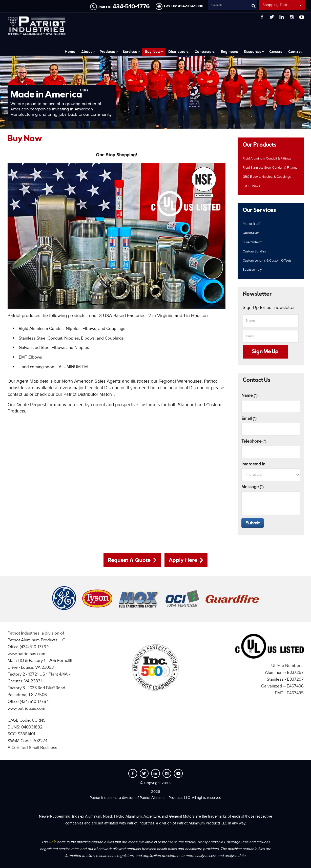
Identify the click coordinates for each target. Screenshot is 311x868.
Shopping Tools (282, 5)
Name (250, 396)
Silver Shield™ (252, 242)
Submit (253, 523)
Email (249, 418)
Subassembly (252, 270)
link (53, 842)
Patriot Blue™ (252, 224)
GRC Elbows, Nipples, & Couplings (267, 177)
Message (253, 487)
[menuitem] (70, 52)
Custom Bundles (254, 251)
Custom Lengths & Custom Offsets (267, 261)
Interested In (253, 464)
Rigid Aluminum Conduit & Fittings (267, 159)
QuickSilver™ (252, 233)
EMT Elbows (251, 186)
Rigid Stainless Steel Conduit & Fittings (270, 168)
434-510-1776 (131, 6)
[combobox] (232, 5)
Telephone (254, 441)
